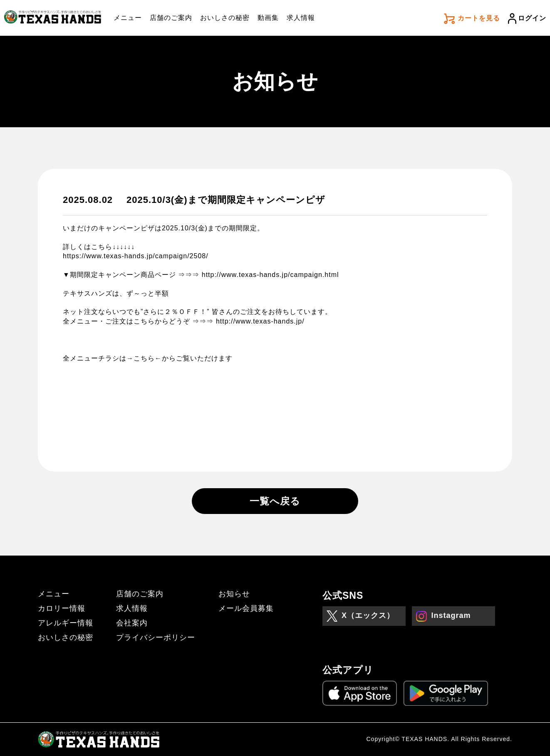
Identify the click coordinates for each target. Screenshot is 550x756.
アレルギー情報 (66, 623)
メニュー (128, 18)
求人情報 (301, 18)
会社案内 (132, 623)
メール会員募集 (246, 608)
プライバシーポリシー (156, 637)
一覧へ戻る (275, 501)
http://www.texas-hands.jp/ (260, 321)
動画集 (268, 18)
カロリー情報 (62, 608)
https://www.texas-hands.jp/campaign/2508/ (136, 256)
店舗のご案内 (171, 18)
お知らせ (234, 594)
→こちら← (144, 358)
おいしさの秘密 (225, 18)
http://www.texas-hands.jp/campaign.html (270, 275)
